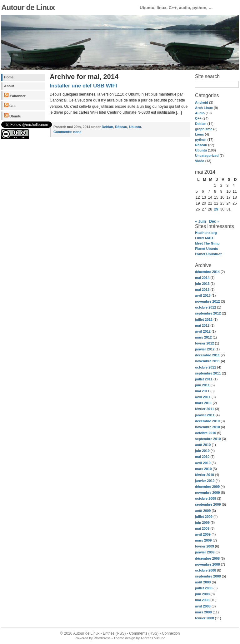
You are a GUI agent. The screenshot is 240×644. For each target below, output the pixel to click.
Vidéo (200, 161)
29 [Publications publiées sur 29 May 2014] (216, 209)
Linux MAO (204, 238)
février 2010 (205, 475)
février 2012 (205, 343)
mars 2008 (203, 612)
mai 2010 (202, 457)
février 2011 (205, 409)
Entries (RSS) (114, 633)
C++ (10, 105)
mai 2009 (202, 528)
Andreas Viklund (153, 638)
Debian (201, 124)
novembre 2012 (207, 301)
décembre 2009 (207, 487)
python (201, 140)
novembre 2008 (207, 564)
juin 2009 (202, 523)
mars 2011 (203, 403)
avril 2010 (203, 463)
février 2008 (205, 618)
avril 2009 (203, 534)
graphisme (204, 129)
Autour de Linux (28, 7)
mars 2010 (203, 469)
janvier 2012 (205, 349)
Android (202, 102)
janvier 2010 (205, 481)
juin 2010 (202, 451)
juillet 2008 (204, 588)
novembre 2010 (207, 427)
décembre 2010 (207, 421)
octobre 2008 (205, 570)
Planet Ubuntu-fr (208, 254)
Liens (200, 134)
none (67, 132)
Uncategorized (207, 156)
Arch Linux (204, 108)
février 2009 (205, 546)
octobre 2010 (205, 433)
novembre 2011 (207, 361)
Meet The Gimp (207, 243)
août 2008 (203, 582)
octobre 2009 (205, 498)
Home (9, 77)
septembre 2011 (208, 373)
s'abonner (15, 95)
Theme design (124, 638)
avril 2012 (203, 331)
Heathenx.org (206, 233)
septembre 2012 (208, 313)
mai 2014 (202, 278)
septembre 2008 (208, 576)
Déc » (214, 221)
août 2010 (203, 445)
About (9, 86)
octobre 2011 (205, 367)
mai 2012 (202, 325)
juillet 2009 (204, 517)
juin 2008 (202, 594)
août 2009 (203, 511)
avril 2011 (203, 397)
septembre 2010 (208, 439)
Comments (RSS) (144, 633)
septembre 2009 (208, 504)
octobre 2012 (205, 307)
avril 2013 (203, 295)
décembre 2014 (207, 272)
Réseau (201, 145)
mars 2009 (203, 540)
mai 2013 (202, 290)
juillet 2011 (204, 379)
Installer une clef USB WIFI (83, 86)
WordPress (102, 638)
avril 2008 (203, 606)
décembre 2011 (207, 355)
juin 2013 (202, 284)
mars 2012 (203, 337)
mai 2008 (202, 600)
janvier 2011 (205, 415)
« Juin (200, 221)
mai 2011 (202, 391)
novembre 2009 (207, 493)
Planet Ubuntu (207, 249)
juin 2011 (202, 385)
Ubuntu (13, 116)
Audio (200, 113)
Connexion (171, 633)
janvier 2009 (205, 552)
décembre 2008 (207, 558)
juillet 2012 (204, 320)
